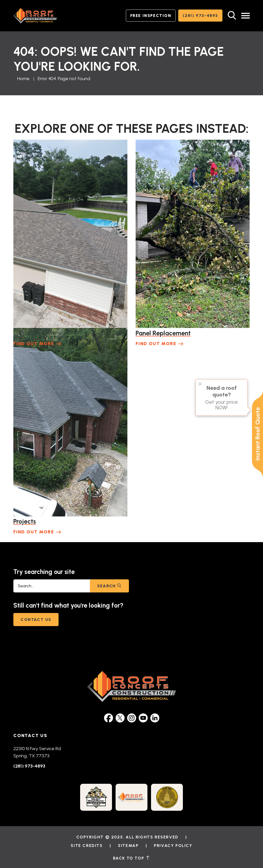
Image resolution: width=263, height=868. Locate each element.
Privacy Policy (173, 846)
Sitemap (128, 846)
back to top (132, 858)
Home (23, 79)
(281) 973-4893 (200, 16)
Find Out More (34, 344)
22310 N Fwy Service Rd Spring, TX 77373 (37, 752)
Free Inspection (151, 16)
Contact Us (36, 620)
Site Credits (87, 846)
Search (109, 586)
